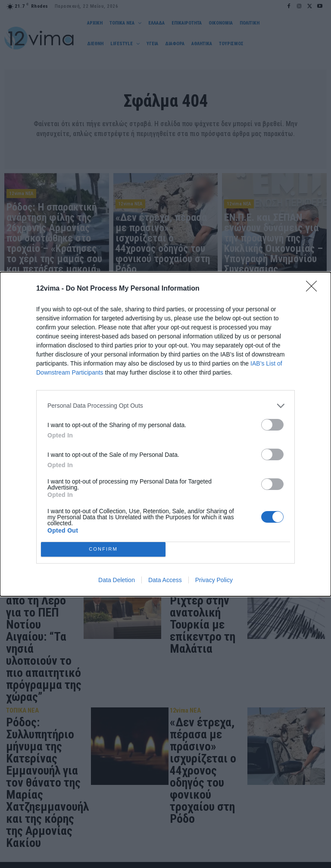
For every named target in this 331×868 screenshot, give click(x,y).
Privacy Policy (214, 580)
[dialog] (165, 434)
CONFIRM (103, 549)
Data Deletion (117, 580)
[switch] (272, 425)
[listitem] (165, 406)
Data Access (165, 580)
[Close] (314, 289)
